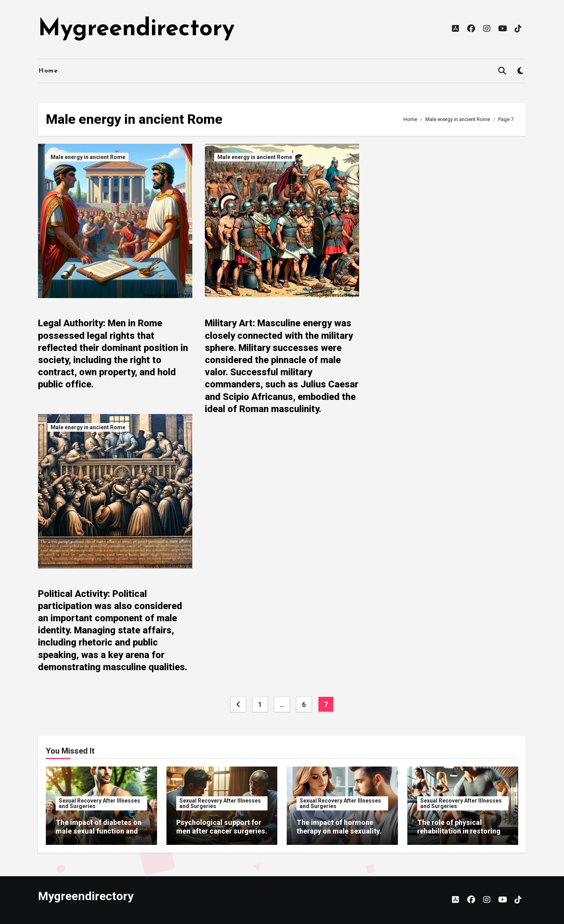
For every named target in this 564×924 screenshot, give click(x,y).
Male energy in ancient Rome (88, 157)
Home (48, 71)
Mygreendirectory (136, 29)
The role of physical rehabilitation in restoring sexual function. (459, 831)
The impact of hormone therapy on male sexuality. (339, 827)
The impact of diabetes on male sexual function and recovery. (99, 831)
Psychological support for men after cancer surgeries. (222, 827)
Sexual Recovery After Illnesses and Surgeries (99, 803)
